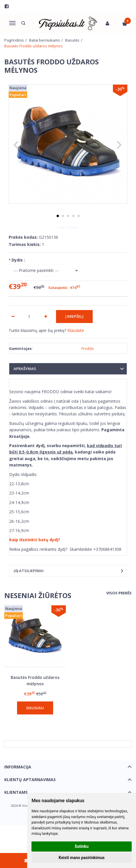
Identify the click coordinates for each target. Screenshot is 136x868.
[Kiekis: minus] (13, 316)
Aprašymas (25, 369)
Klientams (16, 792)
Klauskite (76, 330)
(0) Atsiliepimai (29, 571)
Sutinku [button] (82, 846)
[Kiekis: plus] (46, 316)
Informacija (18, 767)
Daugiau (35, 708)
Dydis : (18, 260)
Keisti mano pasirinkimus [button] (82, 858)
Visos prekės (119, 593)
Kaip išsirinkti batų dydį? (35, 540)
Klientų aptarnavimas (30, 780)
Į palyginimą (68, 227)
